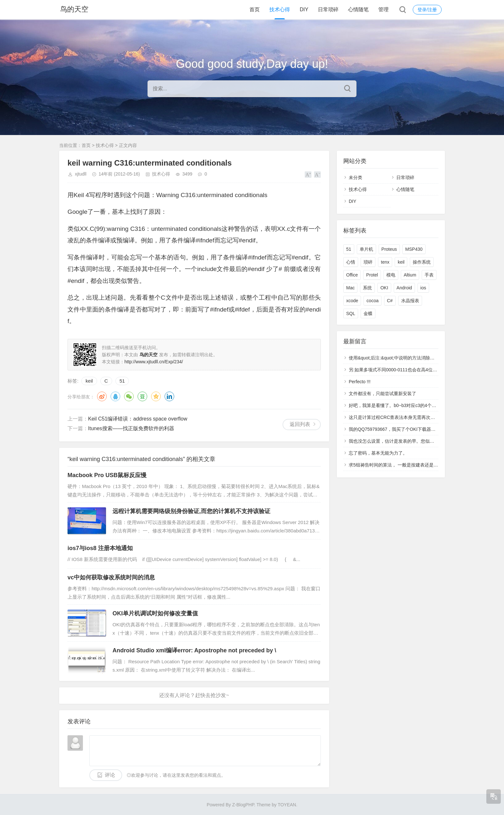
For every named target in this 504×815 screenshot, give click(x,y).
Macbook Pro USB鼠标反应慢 (107, 475)
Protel (372, 275)
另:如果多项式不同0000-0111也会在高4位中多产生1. (401, 370)
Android (404, 288)
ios (423, 288)
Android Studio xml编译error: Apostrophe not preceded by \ (194, 650)
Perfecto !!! (360, 382)
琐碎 (368, 262)
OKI (384, 288)
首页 (255, 9)
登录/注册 (427, 10)
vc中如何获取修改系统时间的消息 (111, 577)
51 (122, 381)
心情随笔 (358, 9)
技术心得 (280, 9)
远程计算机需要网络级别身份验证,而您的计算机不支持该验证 (191, 511)
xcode (352, 301)
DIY (304, 9)
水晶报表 (410, 301)
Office (352, 275)
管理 (383, 9)
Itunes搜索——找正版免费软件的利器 (131, 428)
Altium (410, 275)
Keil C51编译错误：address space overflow (138, 419)
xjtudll (81, 174)
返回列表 (300, 424)
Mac (350, 288)
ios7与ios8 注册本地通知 (100, 548)
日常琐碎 (328, 9)
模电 (391, 275)
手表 (429, 275)
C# (390, 301)
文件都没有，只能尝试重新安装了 (382, 394)
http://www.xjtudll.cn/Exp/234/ (154, 362)
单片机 (366, 249)
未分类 (355, 177)
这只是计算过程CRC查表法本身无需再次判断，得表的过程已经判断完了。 (423, 417)
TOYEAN (287, 805)
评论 (110, 775)
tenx (385, 262)
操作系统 (422, 262)
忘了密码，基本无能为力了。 (378, 453)
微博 (102, 396)
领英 (169, 396)
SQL (351, 313)
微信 (129, 396)
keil (89, 381)
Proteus (389, 249)
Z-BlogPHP (243, 805)
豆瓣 (142, 396)
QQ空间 (156, 396)
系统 (367, 288)
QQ (115, 396)
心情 (351, 262)
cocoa (372, 301)
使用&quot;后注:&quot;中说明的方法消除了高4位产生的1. (406, 358)
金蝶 (368, 313)
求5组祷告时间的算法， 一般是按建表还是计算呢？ (400, 465)
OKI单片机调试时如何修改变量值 (155, 613)
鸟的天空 (73, 9)
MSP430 (414, 249)
